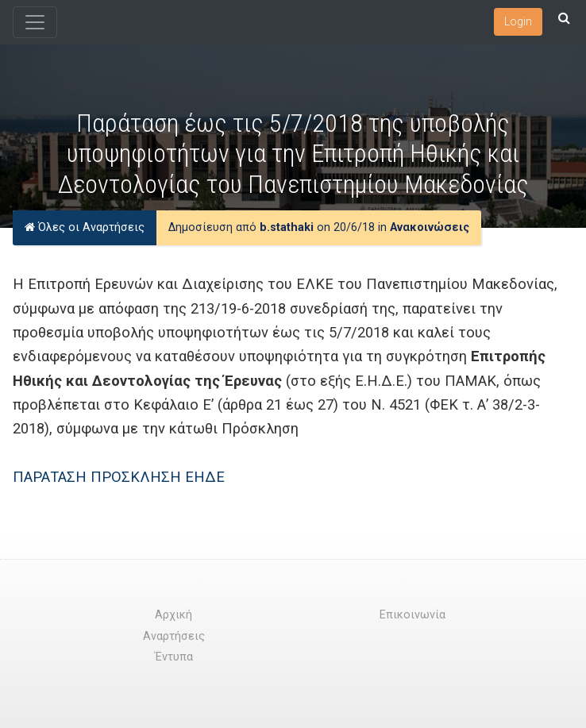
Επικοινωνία (413, 615)
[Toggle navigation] (35, 22)
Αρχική (173, 615)
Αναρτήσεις (174, 636)
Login (518, 21)
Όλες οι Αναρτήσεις (85, 227)
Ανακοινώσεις (430, 227)
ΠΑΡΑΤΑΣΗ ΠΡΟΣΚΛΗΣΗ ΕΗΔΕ (119, 477)
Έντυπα (174, 657)
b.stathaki (287, 227)
